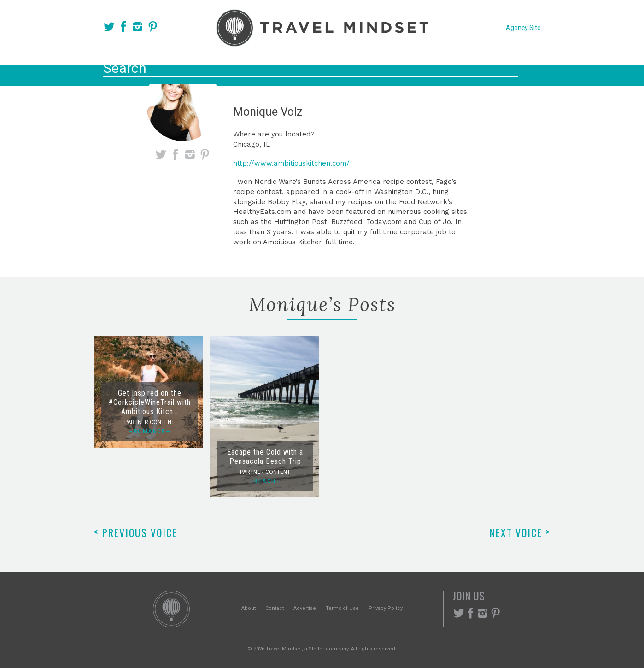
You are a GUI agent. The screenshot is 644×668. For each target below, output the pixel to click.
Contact (275, 608)
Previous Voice (136, 532)
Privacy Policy (386, 608)
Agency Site (523, 28)
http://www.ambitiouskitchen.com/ (291, 163)
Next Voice (520, 532)
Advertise (305, 608)
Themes (325, 70)
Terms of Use (342, 608)
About (249, 608)
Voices (233, 70)
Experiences (384, 70)
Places (278, 70)
